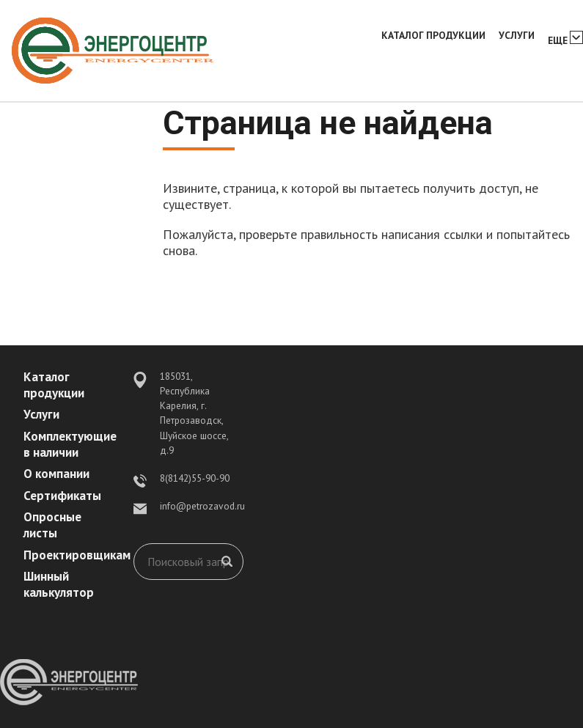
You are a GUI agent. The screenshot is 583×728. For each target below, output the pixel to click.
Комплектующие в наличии (70, 444)
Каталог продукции (433, 35)
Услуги (517, 35)
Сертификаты (62, 496)
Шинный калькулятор (59, 584)
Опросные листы (52, 525)
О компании (56, 474)
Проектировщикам (77, 555)
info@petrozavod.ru (202, 506)
